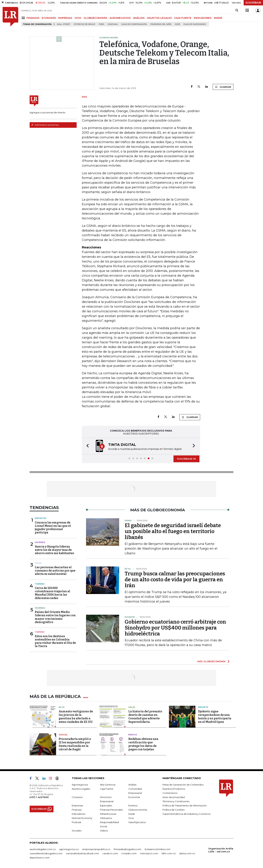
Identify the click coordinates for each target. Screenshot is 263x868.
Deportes (41, 518)
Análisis (132, 785)
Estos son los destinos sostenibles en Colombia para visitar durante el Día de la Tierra (55, 641)
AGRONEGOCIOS (120, 18)
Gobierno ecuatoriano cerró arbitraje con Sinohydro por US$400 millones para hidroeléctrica (175, 628)
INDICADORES (203, 18)
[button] (87, 446)
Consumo (77, 797)
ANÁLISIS (139, 18)
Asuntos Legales (81, 789)
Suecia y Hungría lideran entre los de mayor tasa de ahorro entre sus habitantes (54, 550)
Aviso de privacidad (174, 797)
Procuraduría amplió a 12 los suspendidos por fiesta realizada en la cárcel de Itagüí (75, 744)
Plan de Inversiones (195, 24)
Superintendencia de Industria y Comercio (187, 814)
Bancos (133, 735)
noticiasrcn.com (149, 853)
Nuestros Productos (174, 789)
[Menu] (24, 18)
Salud (38, 563)
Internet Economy (82, 818)
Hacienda (40, 542)
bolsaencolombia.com (158, 849)
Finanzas (77, 810)
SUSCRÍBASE (253, 3)
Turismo (40, 584)
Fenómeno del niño (161, 24)
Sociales (77, 831)
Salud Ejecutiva (137, 822)
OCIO (78, 18)
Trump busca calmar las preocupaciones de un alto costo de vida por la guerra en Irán (175, 580)
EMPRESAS (65, 18)
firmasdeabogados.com (127, 849)
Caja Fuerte (107, 789)
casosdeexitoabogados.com (46, 853)
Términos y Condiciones (176, 801)
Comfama (113, 24)
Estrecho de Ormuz (85, 24)
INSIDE (218, 18)
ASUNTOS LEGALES (159, 18)
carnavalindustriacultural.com (82, 853)
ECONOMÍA (49, 18)
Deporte (203, 707)
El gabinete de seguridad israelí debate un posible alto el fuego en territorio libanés (173, 531)
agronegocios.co (69, 849)
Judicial (63, 735)
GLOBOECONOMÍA (95, 18)
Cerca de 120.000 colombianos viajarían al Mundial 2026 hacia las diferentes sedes (53, 593)
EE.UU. (62, 707)
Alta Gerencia (108, 785)
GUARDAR (223, 87)
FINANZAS (33, 18)
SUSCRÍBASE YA (186, 459)
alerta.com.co (187, 853)
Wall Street (64, 24)
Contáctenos (170, 793)
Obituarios (106, 818)
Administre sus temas (45, 125)
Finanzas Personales (111, 810)
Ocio (131, 818)
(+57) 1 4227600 (39, 797)
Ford (101, 24)
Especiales (106, 806)
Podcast (76, 822)
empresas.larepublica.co (96, 849)
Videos (104, 831)
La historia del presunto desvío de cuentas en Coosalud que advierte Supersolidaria (145, 717)
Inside (132, 814)
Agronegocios (80, 785)
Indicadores (78, 814)
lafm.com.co (169, 853)
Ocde (177, 24)
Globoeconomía (138, 810)
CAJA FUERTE (183, 18)
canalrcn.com (110, 853)
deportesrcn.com (40, 858)
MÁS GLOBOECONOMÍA (211, 661)
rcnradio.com (129, 853)
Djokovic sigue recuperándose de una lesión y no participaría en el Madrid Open (215, 717)
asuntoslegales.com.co (43, 849)
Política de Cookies (173, 810)
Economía (134, 797)
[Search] (237, 10)
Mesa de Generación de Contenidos (183, 785)
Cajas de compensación (134, 24)
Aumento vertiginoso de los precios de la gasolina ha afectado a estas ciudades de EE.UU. (76, 717)
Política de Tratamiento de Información (185, 806)
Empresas (77, 806)
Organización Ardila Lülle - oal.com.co (221, 850)
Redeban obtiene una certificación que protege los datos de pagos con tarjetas (143, 744)
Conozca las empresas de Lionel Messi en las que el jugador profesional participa (53, 528)
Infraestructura (108, 814)
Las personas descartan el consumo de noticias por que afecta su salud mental (55, 571)
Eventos (133, 806)
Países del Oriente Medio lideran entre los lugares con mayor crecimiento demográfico (55, 617)
